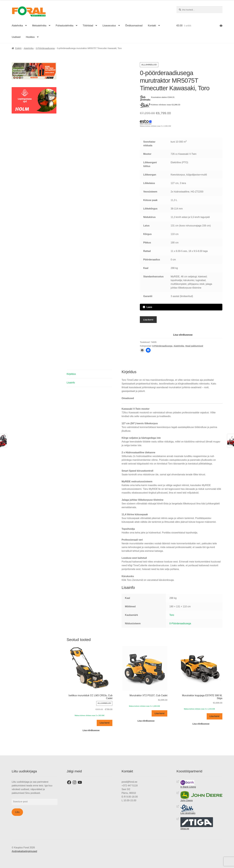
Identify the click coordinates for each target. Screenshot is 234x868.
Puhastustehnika (64, 26)
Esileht (18, 48)
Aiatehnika (17, 26)
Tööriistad (88, 26)
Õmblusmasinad (134, 26)
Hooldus (30, 37)
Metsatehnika (39, 26)
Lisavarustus (109, 26)
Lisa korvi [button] (105, 723)
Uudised (16, 37)
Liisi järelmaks (188, 809)
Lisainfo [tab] (71, 382)
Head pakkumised (194, 346)
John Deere (201, 796)
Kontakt (152, 26)
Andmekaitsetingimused (24, 851)
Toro (172, 615)
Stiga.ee (197, 823)
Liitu (17, 812)
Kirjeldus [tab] (71, 374)
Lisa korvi (148, 319)
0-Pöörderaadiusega (45, 48)
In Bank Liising (188, 784)
